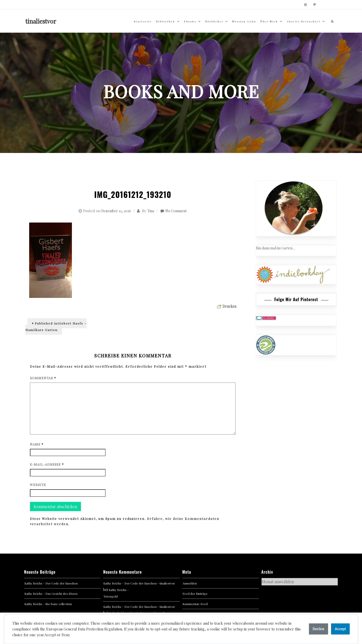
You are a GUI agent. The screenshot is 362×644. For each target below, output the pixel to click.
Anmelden (190, 583)
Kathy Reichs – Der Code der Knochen (51, 583)
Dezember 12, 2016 (116, 211)
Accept (340, 629)
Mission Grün (244, 21)
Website (38, 485)
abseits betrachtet (304, 21)
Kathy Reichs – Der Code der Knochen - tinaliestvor (139, 583)
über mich (269, 21)
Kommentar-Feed (195, 604)
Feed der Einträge (195, 594)
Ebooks (190, 21)
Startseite (143, 21)
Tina (151, 211)
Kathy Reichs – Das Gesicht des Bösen (51, 594)
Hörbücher (214, 21)
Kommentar (43, 378)
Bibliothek (166, 21)
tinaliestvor (41, 21)
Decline (319, 629)
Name (37, 444)
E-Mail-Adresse (47, 464)
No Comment (176, 211)
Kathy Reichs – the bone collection (48, 604)
